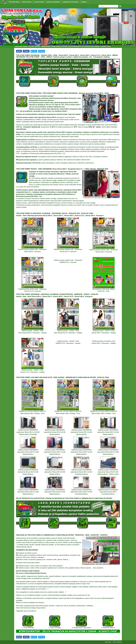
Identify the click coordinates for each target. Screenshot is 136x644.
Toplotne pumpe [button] (14, 2)
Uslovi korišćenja (117, 642)
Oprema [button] (84, 2)
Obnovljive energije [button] (54, 2)
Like (19, 51)
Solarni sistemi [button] (40, 2)
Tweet (42, 51)
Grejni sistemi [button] (27, 2)
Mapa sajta (108, 642)
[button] (5, 27)
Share (26, 51)
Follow (34, 51)
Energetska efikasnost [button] (71, 2)
